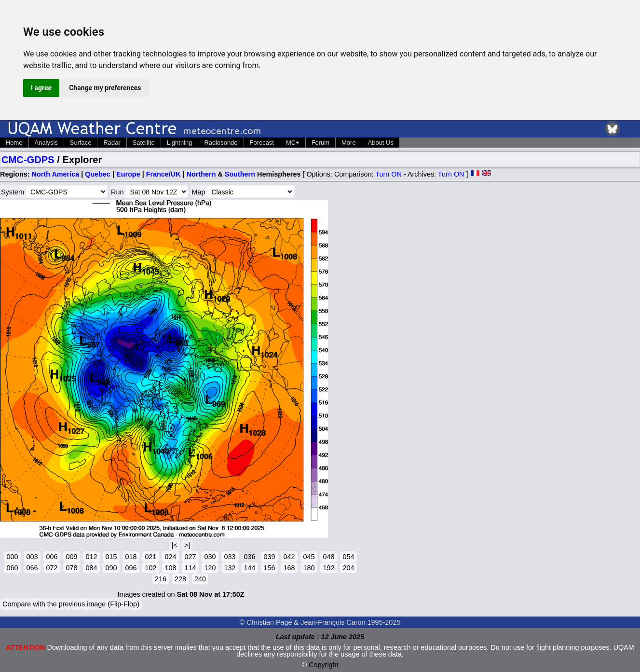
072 (52, 568)
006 (52, 557)
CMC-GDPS (28, 160)
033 (230, 557)
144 (249, 568)
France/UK (163, 174)
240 (200, 579)
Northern (201, 174)
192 (328, 568)
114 (190, 568)
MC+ (293, 143)
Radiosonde (221, 143)
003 (32, 557)
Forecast (262, 143)
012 (91, 557)
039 (269, 557)
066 (32, 568)
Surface (81, 143)
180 (309, 568)
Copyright (324, 665)
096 (131, 568)
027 (190, 557)
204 (348, 568)
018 (131, 557)
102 (150, 568)
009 (71, 557)
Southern (240, 174)
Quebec (98, 174)
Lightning (180, 143)
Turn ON (388, 174)
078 (71, 568)
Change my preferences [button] (105, 88)
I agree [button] (41, 88)
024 (170, 557)
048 (328, 557)
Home (14, 143)
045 (309, 557)
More (349, 143)
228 (180, 579)
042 (289, 557)
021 (150, 557)
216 (161, 579)
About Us (381, 143)
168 (289, 568)
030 (210, 557)
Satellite (144, 143)
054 (348, 557)
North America (56, 174)
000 (12, 557)
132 (230, 568)
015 (111, 557)
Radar (112, 143)
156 (269, 568)
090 (111, 568)
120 (210, 568)
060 (12, 568)
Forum (320, 143)
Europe (128, 174)
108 (170, 568)
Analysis (46, 143)
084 (91, 568)
